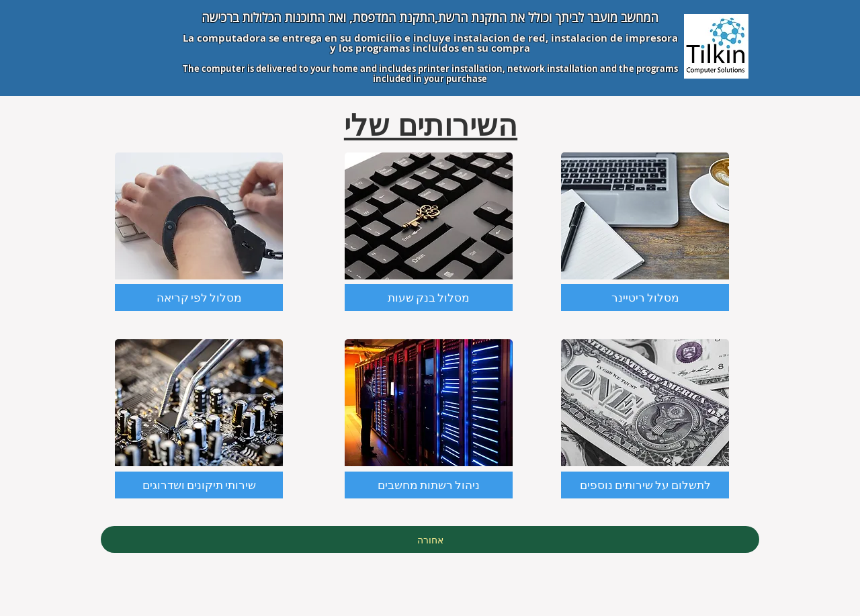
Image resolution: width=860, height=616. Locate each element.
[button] (645, 485)
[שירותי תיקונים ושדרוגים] (199, 485)
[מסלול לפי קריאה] (199, 298)
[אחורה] (430, 539)
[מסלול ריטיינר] (645, 298)
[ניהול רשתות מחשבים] (429, 485)
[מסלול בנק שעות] (429, 298)
